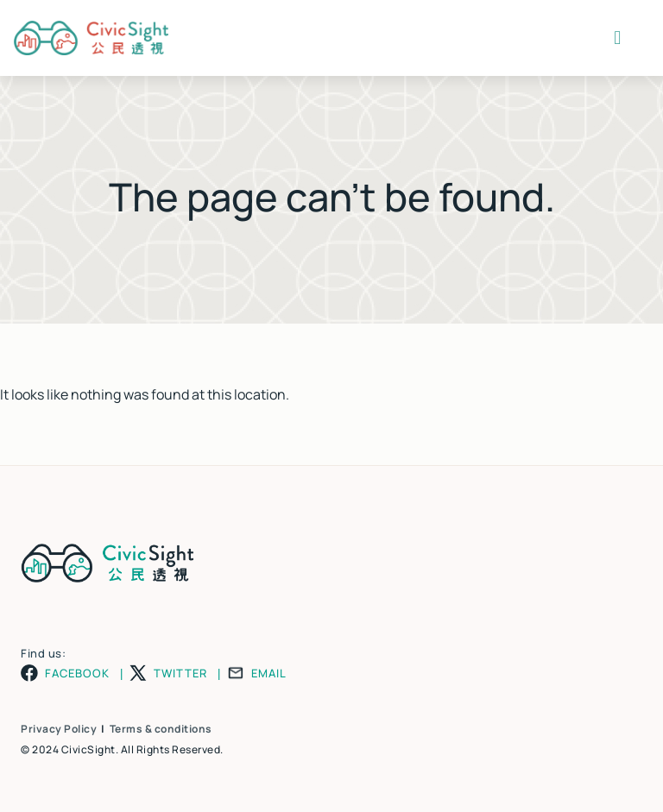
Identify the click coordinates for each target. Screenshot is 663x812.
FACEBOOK (77, 674)
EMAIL (269, 674)
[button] (618, 38)
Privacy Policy (59, 729)
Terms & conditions (161, 729)
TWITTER (180, 674)
